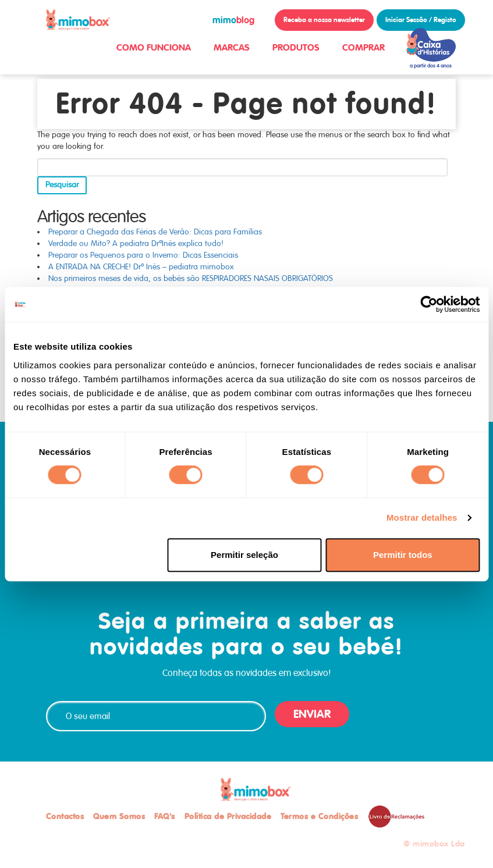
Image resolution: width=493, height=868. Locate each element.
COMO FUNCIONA (154, 47)
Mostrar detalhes (422, 517)
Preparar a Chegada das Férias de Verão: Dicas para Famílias (155, 232)
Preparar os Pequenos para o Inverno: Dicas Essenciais (143, 255)
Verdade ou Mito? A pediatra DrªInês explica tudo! (136, 243)
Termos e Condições (319, 816)
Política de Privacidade (228, 816)
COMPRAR (363, 47)
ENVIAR (312, 714)
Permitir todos (403, 555)
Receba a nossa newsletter (324, 20)
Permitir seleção (244, 555)
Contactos (65, 816)
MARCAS (232, 47)
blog (233, 20)
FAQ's (165, 816)
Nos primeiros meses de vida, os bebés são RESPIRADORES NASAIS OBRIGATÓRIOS (191, 278)
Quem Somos (119, 816)
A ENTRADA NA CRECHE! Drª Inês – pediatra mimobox (141, 267)
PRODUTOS (296, 47)
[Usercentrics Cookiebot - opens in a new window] (429, 304)
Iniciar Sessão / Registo (421, 20)
